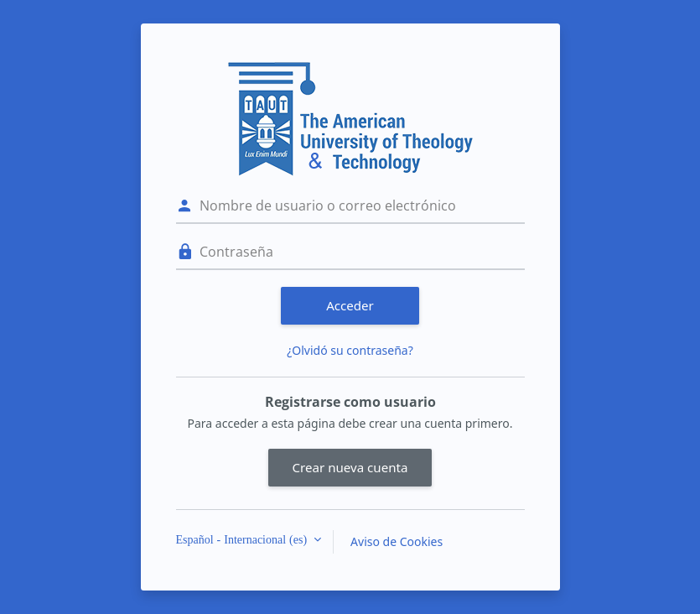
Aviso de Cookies (397, 541)
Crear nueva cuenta (350, 467)
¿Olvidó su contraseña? (350, 350)
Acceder (350, 305)
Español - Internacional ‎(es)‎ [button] (244, 539)
